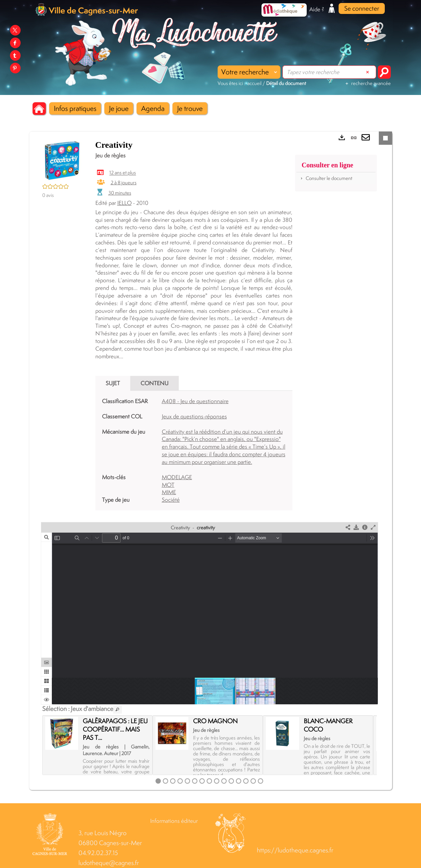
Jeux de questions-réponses (194, 416)
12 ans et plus (123, 173)
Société (171, 500)
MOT (168, 485)
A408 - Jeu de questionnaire (195, 401)
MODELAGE (177, 477)
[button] (75, 108)
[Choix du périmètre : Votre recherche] (249, 72)
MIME (169, 492)
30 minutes (120, 193)
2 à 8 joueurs (124, 182)
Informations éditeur (174, 821)
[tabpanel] (194, 451)
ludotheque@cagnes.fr (109, 863)
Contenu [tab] (155, 383)
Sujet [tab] (113, 383)
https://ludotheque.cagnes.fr (295, 850)
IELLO (124, 203)
